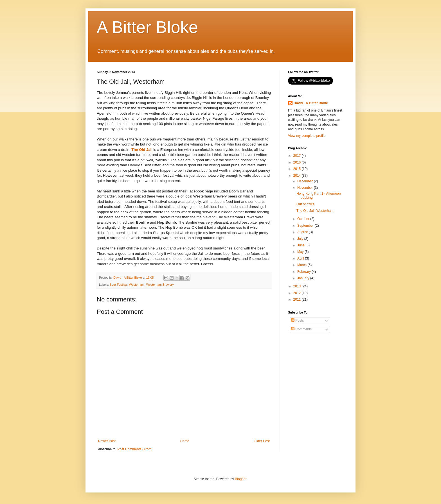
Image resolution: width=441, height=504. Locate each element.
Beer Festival (119, 285)
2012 (298, 293)
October (304, 219)
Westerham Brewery (160, 285)
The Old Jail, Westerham (315, 211)
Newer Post (107, 441)
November (306, 188)
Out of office (305, 204)
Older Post (262, 441)
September (306, 226)
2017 (298, 156)
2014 (298, 176)
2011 (298, 299)
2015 (298, 169)
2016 (298, 162)
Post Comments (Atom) (135, 449)
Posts (297, 321)
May (301, 252)
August (303, 232)
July (301, 239)
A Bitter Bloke (147, 27)
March (302, 265)
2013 (298, 286)
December (306, 181)
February (304, 272)
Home (185, 441)
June (301, 245)
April (301, 258)
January (304, 278)
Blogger (241, 479)
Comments (301, 329)
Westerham (137, 285)
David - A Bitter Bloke (311, 103)
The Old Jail (142, 150)
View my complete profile (307, 136)
